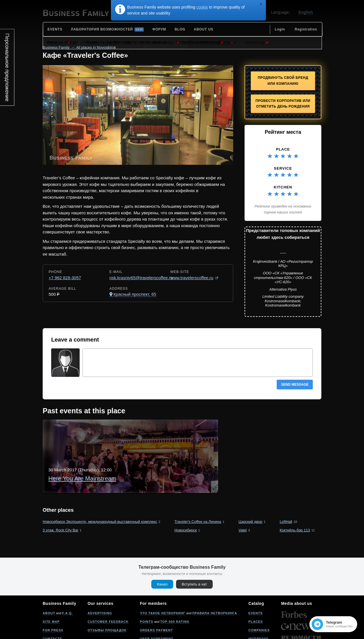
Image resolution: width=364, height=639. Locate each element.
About (49, 582)
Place (283, 149)
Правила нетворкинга (215, 582)
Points (147, 591)
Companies (259, 599)
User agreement (157, 608)
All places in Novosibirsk (96, 47)
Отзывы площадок (107, 599)
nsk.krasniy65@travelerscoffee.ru (141, 278)
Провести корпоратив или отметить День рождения (283, 104)
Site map (51, 591)
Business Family (56, 47)
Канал (162, 553)
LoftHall (286, 491)
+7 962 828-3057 (65, 278)
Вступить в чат (194, 553)
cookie (202, 7)
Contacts (52, 608)
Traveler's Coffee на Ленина (198, 491)
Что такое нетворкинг (163, 582)
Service (283, 168)
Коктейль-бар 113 (295, 499)
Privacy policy (155, 617)
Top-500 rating (175, 591)
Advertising (100, 582)
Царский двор (251, 491)
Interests (259, 608)
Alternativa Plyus (283, 289)
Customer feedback (108, 591)
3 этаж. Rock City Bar (61, 499)
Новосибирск (186, 499)
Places (256, 591)
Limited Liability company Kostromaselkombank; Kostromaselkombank (283, 301)
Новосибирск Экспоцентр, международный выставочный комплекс (100, 491)
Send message (295, 385)
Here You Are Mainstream (125, 431)
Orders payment (156, 599)
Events (256, 582)
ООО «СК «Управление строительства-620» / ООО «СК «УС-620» (283, 278)
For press (53, 599)
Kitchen (283, 187)
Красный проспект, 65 (135, 294)
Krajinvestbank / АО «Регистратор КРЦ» (283, 264)
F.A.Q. (68, 582)
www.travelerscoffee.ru (192, 278)
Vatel (243, 499)
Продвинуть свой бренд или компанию (283, 81)
